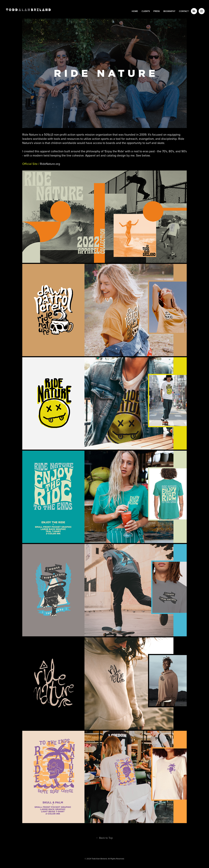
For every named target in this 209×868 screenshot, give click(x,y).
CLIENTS (146, 11)
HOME (135, 11)
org (50, 164)
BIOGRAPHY (169, 11)
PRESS (157, 11)
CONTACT (184, 11)
